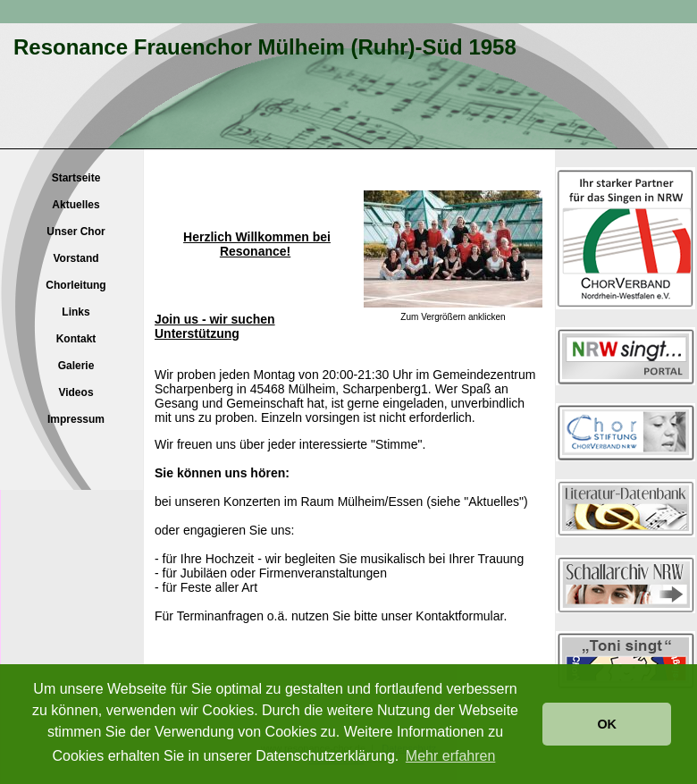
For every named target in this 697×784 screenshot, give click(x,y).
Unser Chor (76, 232)
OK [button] (607, 724)
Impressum (76, 419)
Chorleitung (76, 285)
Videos (76, 392)
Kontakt (76, 339)
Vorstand (76, 258)
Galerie (76, 366)
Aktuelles (76, 205)
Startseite (76, 178)
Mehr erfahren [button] (451, 756)
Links (76, 312)
